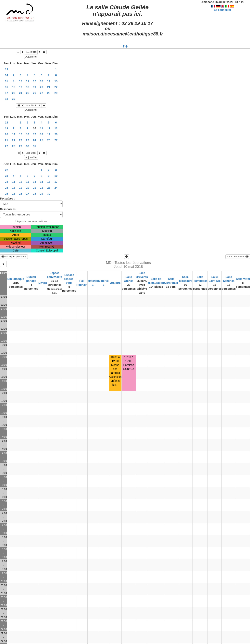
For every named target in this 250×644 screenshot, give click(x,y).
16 (6, 87)
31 (35, 146)
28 (49, 93)
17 (21, 87)
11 (28, 81)
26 (35, 93)
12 (35, 81)
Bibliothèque (16, 279)
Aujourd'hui (31, 57)
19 (35, 87)
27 (42, 93)
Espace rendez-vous (69, 279)
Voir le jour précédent (14, 257)
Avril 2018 (31, 52)
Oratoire (115, 283)
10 (21, 81)
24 (21, 93)
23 (14, 93)
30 (14, 99)
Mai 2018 (31, 106)
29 (56, 93)
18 (28, 87)
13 (6, 69)
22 (56, 87)
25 (28, 93)
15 (6, 81)
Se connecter (222, 10)
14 (6, 75)
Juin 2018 (31, 153)
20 (42, 87)
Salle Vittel (243, 279)
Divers (43, 283)
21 (49, 87)
